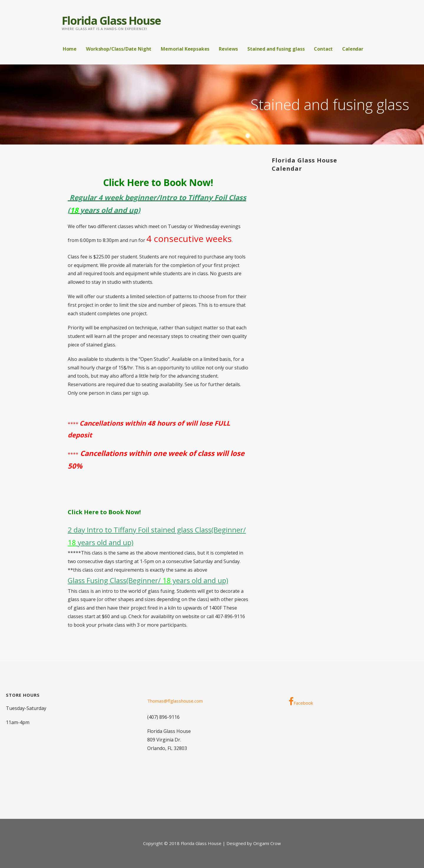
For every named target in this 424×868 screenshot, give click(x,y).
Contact (323, 49)
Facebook (301, 701)
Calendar (353, 49)
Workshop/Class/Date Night (119, 49)
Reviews (228, 49)
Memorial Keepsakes (185, 49)
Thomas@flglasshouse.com (175, 701)
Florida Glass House (111, 20)
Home (70, 49)
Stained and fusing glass (276, 49)
